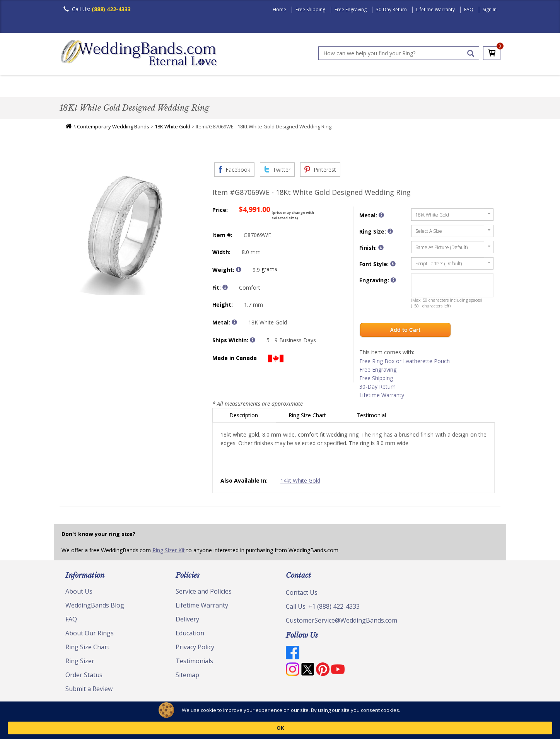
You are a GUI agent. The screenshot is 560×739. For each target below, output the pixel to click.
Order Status (84, 677)
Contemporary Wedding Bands (113, 128)
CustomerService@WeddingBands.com (341, 622)
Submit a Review (89, 691)
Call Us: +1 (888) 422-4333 (323, 608)
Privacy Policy (195, 649)
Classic (149, 87)
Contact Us (302, 594)
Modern (277, 87)
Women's (111, 87)
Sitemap (187, 677)
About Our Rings (90, 635)
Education (190, 635)
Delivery (187, 621)
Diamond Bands (227, 87)
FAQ (469, 9)
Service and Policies (204, 593)
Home (279, 9)
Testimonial (372, 417)
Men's (75, 87)
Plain (182, 87)
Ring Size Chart (308, 417)
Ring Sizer (80, 663)
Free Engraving (351, 9)
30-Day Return (391, 9)
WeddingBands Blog (95, 607)
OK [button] (443, 727)
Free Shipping (310, 9)
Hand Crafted (323, 87)
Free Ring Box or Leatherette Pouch (405, 363)
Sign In (490, 9)
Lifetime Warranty (435, 9)
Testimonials (194, 663)
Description (244, 417)
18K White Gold (172, 128)
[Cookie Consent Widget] (280, 727)
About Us (79, 593)
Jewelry (370, 87)
